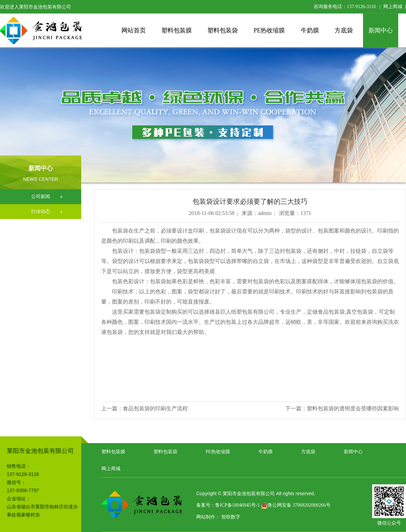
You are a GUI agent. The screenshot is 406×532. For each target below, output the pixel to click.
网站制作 (206, 517)
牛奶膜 (310, 30)
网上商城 (393, 7)
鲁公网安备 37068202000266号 (296, 505)
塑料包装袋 (223, 30)
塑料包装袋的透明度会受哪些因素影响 (353, 408)
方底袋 (344, 30)
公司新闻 (41, 197)
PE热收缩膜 (269, 30)
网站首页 (134, 30)
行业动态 (41, 211)
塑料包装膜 (177, 30)
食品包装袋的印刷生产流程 (155, 408)
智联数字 (231, 517)
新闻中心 (381, 30)
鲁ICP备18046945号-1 (237, 505)
